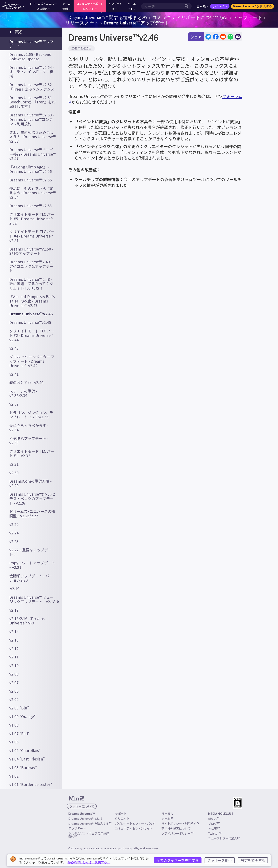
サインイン (220, 6)
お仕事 (214, 828)
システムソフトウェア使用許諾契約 (89, 835)
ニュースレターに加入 (224, 838)
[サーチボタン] (188, 6)
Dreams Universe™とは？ (86, 818)
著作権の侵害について (176, 828)
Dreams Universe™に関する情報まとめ (108, 17)
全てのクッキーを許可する (178, 860)
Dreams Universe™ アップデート (136, 23)
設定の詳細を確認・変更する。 (89, 862)
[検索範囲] (162, 6)
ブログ (214, 823)
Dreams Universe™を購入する (252, 6)
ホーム (167, 818)
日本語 (202, 6)
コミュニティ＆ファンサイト (134, 828)
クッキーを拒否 (220, 860)
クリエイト (122, 818)
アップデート (248, 17)
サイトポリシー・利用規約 (180, 823)
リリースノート (82, 23)
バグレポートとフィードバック (135, 823)
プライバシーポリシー (177, 833)
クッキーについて (82, 806)
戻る (16, 32)
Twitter (215, 833)
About (214, 818)
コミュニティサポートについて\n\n (190, 17)
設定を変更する (253, 860)
